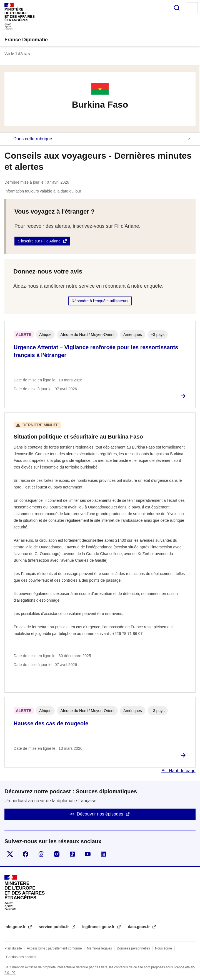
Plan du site (13, 948)
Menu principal (192, 8)
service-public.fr (54, 927)
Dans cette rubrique (33, 139)
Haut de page (182, 771)
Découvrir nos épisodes (100, 814)
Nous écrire (163, 948)
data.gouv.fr (139, 927)
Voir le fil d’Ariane (17, 54)
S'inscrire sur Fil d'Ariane (39, 241)
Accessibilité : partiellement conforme (54, 948)
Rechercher (177, 8)
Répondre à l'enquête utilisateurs (100, 301)
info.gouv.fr (16, 927)
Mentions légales (99, 948)
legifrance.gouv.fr (99, 927)
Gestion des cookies (21, 957)
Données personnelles (133, 948)
